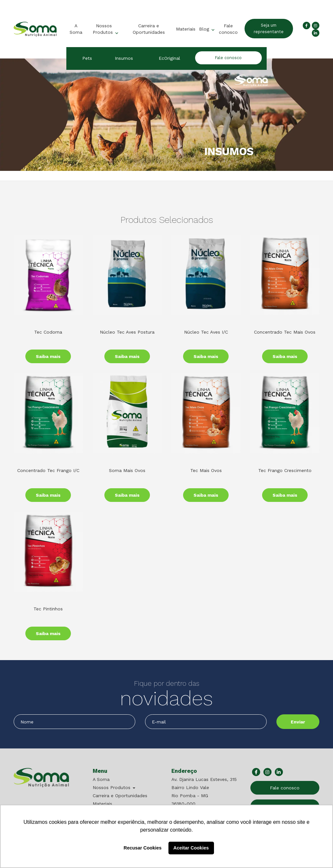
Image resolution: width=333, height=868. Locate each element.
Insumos (124, 58)
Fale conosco (228, 29)
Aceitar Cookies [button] (191, 848)
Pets (87, 58)
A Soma (76, 29)
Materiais (186, 29)
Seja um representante (269, 28)
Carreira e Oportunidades (148, 29)
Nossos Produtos (104, 29)
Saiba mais (48, 356)
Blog (205, 29)
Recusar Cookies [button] (143, 848)
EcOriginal (169, 58)
